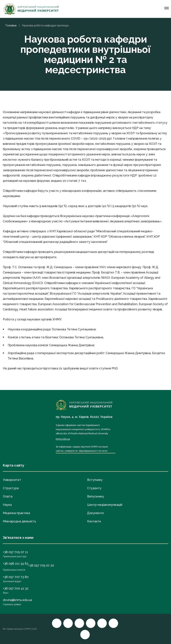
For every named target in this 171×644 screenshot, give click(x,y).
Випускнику (96, 496)
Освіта (8, 496)
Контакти (94, 521)
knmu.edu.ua (63, 439)
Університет (12, 480)
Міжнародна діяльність (19, 521)
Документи (95, 513)
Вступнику (95, 480)
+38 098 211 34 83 (16, 564)
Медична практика (16, 513)
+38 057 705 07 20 (41, 565)
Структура (11, 488)
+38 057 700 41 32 (16, 588)
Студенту (94, 488)
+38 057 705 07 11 (15, 552)
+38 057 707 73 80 (16, 577)
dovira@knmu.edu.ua (17, 600)
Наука (7, 505)
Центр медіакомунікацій (105, 505)
